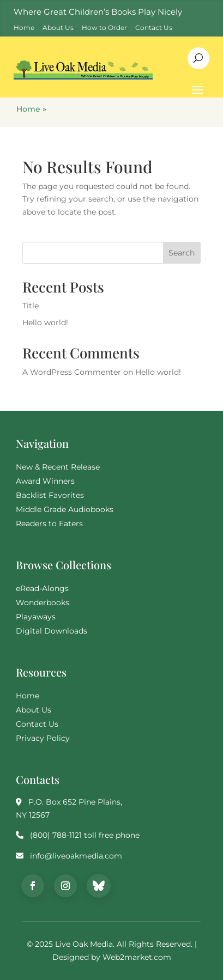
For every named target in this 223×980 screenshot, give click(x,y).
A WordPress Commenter (72, 372)
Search (182, 253)
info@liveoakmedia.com (76, 856)
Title (31, 306)
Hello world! (45, 322)
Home (28, 109)
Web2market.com (137, 957)
